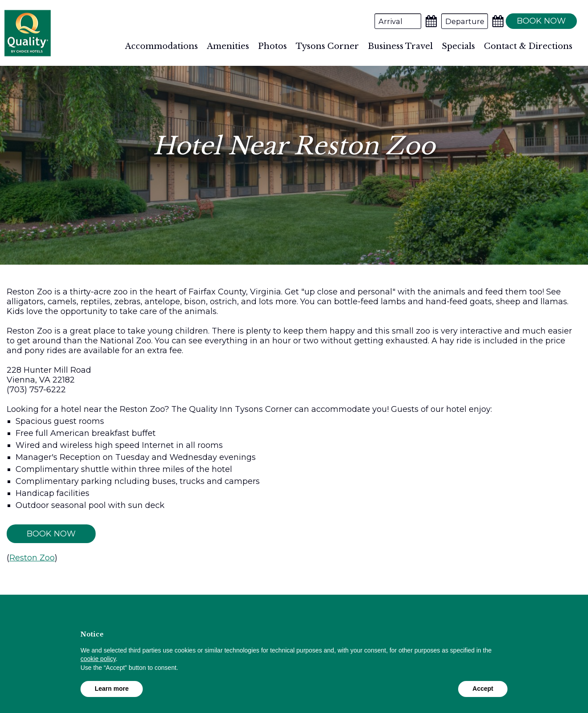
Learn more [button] (112, 689)
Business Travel (400, 46)
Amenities (228, 46)
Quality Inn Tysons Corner (28, 33)
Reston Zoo (32, 558)
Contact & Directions (528, 46)
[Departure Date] (465, 21)
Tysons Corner (327, 46)
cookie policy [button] (98, 659)
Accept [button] (483, 689)
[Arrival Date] (398, 21)
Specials (458, 46)
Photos (272, 46)
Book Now (51, 534)
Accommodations (161, 46)
